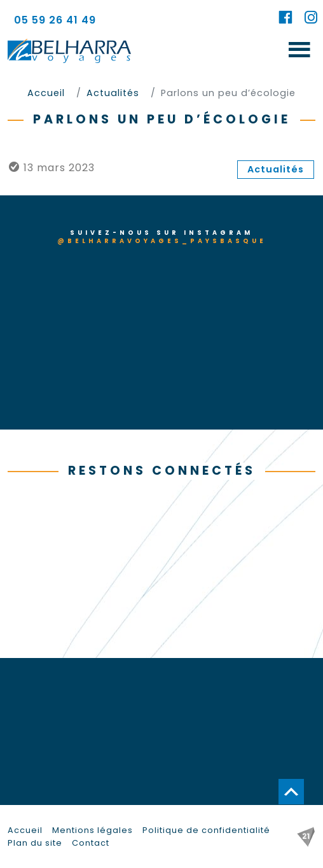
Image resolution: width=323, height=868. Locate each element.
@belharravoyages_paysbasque (162, 241)
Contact (91, 843)
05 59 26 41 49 (55, 20)
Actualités (276, 169)
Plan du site (35, 843)
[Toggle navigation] (299, 51)
